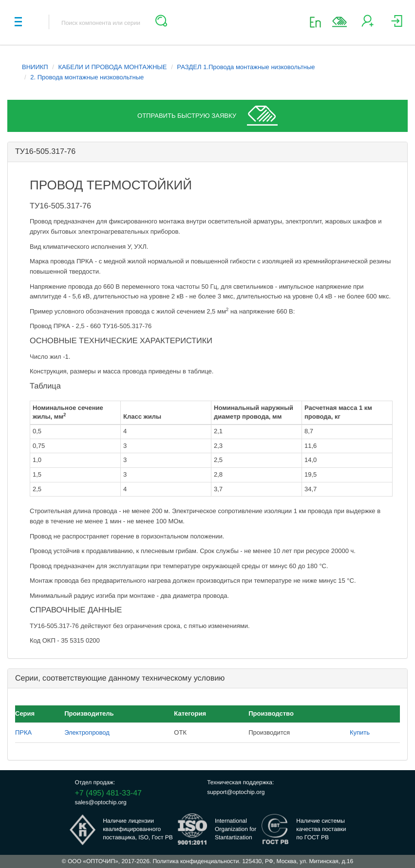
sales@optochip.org (101, 802)
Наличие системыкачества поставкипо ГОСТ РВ (321, 829)
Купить (360, 732)
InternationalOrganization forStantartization (236, 829)
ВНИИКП (35, 67)
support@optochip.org (236, 792)
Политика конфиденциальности (196, 861)
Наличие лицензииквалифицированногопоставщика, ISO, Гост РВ (138, 829)
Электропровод (87, 732)
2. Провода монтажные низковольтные (87, 77)
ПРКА (23, 732)
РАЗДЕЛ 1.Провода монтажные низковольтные (246, 67)
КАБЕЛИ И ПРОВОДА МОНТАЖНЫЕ (113, 67)
